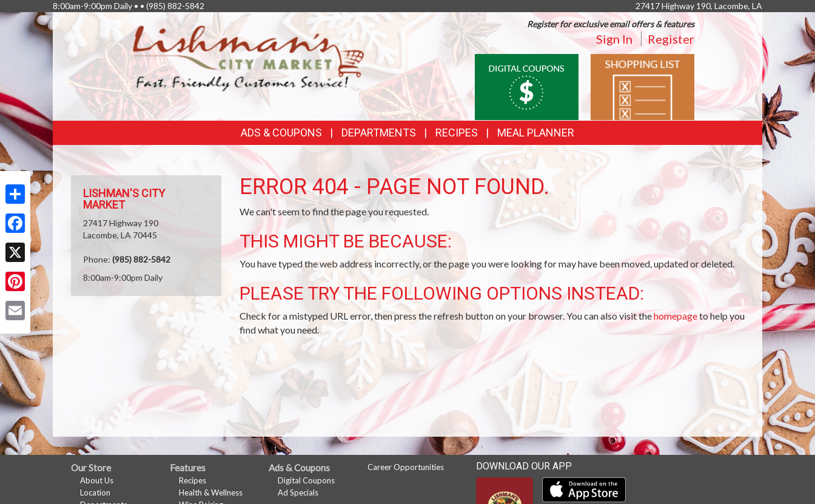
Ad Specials (298, 492)
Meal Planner (536, 133)
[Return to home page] (249, 58)
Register (671, 39)
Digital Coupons (306, 480)
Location (95, 492)
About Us (97, 480)
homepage (676, 316)
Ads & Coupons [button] (281, 133)
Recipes (457, 133)
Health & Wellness (211, 492)
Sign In (614, 39)
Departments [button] (379, 133)
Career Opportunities (406, 467)
